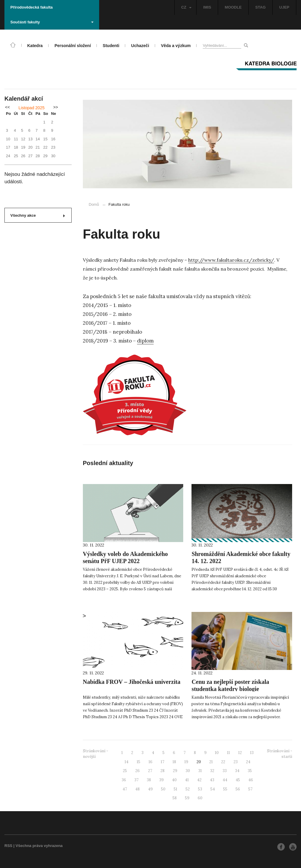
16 (150, 762)
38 (149, 780)
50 (163, 789)
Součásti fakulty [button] (52, 22)
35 (250, 771)
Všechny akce (38, 215)
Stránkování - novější (95, 754)
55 (225, 789)
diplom (145, 341)
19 (186, 762)
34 (237, 771)
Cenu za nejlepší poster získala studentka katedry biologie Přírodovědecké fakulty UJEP (230, 689)
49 (150, 789)
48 (137, 789)
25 (125, 771)
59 (187, 798)
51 (176, 789)
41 (187, 780)
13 (252, 753)
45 (238, 780)
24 (248, 762)
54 (213, 789)
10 (217, 753)
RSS (8, 846)
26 (137, 771)
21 (211, 762)
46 (251, 780)
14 (127, 762)
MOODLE (233, 7)
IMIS (207, 7)
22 (223, 762)
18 (174, 762)
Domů (94, 204)
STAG (260, 7)
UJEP (284, 7)
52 (188, 789)
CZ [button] (186, 7)
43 (212, 780)
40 (174, 780)
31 (200, 771)
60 (200, 798)
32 (212, 771)
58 (175, 798)
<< (7, 107)
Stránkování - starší (280, 754)
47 (125, 789)
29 (175, 771)
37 (136, 780)
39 (161, 780)
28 (162, 771)
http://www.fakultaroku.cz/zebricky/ (231, 260)
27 (150, 771)
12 (240, 753)
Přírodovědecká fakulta (32, 7)
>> (56, 107)
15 (139, 762)
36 (124, 780)
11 (228, 753)
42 (199, 780)
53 (200, 789)
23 (236, 762)
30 (188, 771)
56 (238, 789)
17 (162, 762)
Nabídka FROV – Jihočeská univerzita (132, 682)
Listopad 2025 (32, 108)
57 (250, 789)
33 (225, 771)
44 (225, 780)
